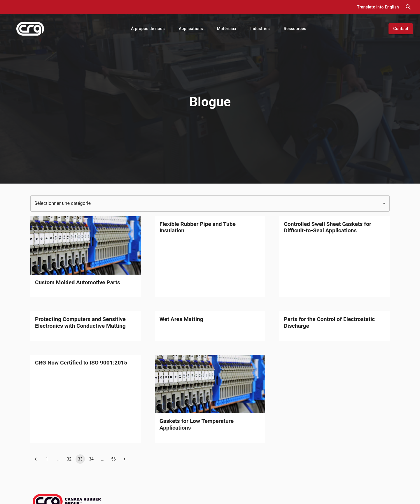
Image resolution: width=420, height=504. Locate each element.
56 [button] (113, 459)
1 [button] (47, 459)
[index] (30, 29)
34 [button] (91, 459)
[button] (378, 7)
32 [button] (69, 459)
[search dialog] (408, 7)
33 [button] (80, 459)
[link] (86, 257)
